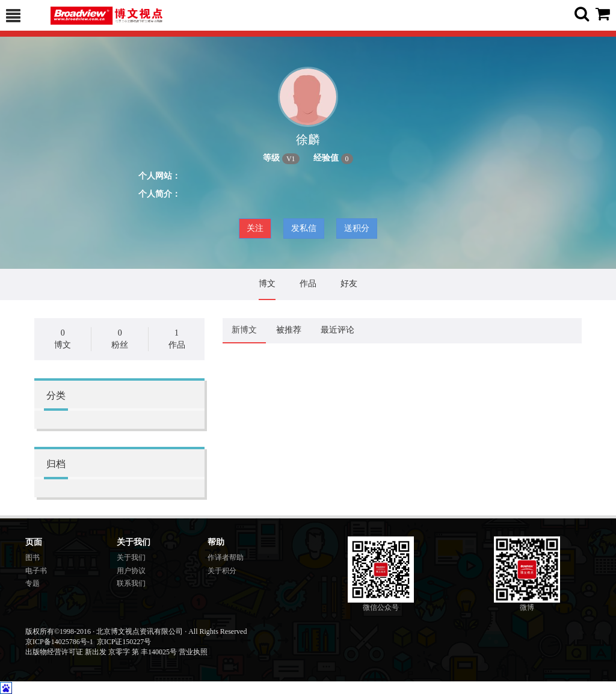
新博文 (244, 330)
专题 (32, 583)
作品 (308, 284)
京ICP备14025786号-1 (59, 642)
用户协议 (131, 571)
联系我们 (131, 583)
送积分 (357, 228)
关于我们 (131, 557)
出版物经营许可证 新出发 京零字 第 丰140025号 (101, 652)
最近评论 (337, 330)
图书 (32, 557)
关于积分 (222, 571)
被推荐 (289, 330)
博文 (267, 284)
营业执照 (193, 652)
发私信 (304, 228)
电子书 (36, 571)
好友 (349, 284)
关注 (255, 228)
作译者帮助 (226, 557)
